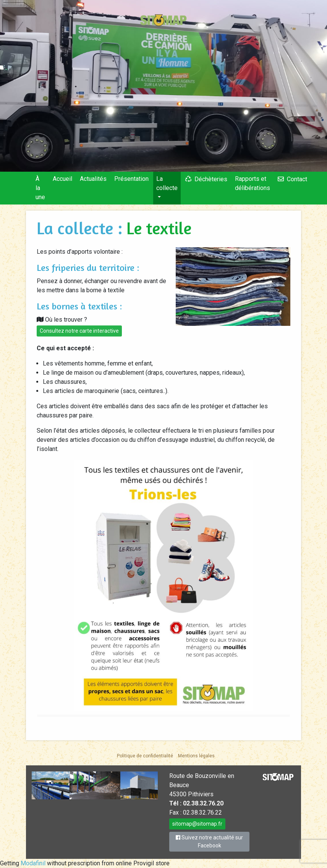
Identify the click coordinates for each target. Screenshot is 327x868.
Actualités (93, 179)
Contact (297, 179)
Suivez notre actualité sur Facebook (209, 841)
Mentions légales (196, 756)
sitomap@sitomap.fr (197, 824)
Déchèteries (211, 179)
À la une (40, 188)
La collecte (167, 183)
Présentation (131, 179)
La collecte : (82, 228)
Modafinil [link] (33, 863)
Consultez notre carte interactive (79, 331)
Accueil (62, 179)
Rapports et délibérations (253, 183)
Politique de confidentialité (145, 756)
